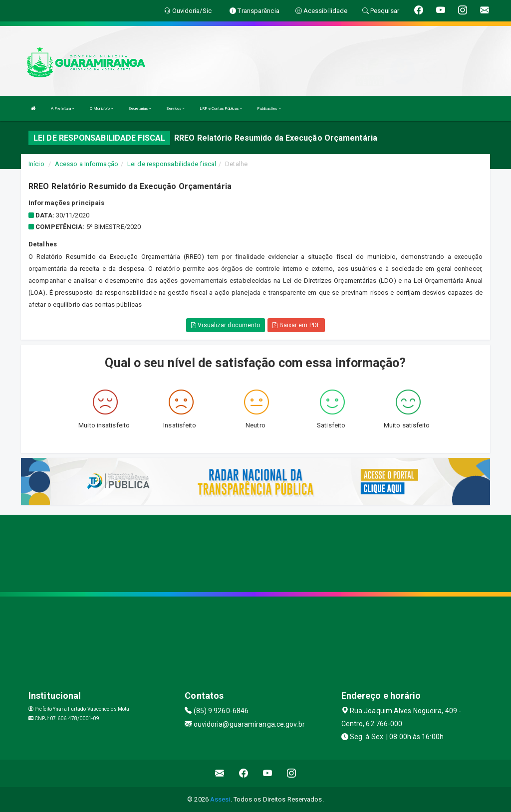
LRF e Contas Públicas (221, 108)
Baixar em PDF (296, 325)
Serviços (175, 108)
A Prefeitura (63, 108)
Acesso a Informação (87, 164)
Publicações (269, 108)
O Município (102, 108)
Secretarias (140, 108)
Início (36, 164)
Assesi (220, 799)
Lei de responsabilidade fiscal (172, 164)
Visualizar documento (226, 325)
